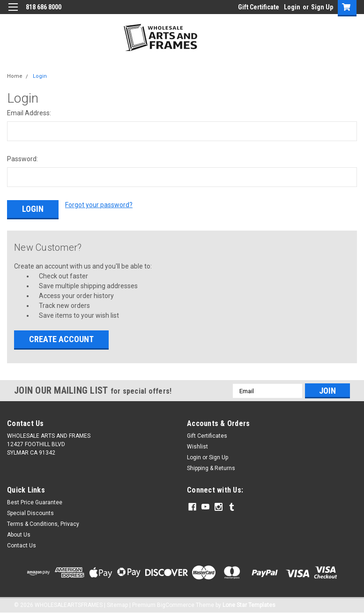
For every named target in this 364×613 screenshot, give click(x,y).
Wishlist (197, 445)
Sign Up (322, 7)
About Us (19, 533)
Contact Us (22, 544)
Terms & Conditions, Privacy (43, 523)
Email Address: (29, 113)
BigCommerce (176, 604)
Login (292, 7)
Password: (22, 159)
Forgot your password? (99, 205)
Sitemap (117, 604)
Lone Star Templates (249, 604)
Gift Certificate (259, 7)
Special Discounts (30, 512)
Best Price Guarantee (35, 501)
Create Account (61, 338)
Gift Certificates (207, 434)
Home (15, 76)
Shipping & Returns (211, 467)
